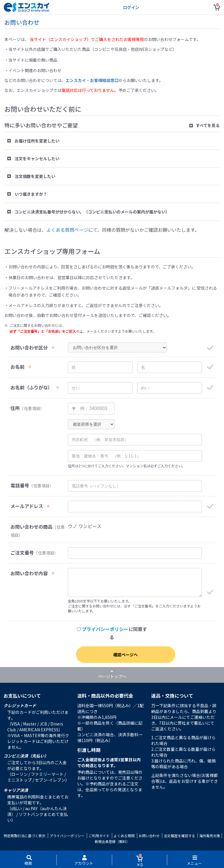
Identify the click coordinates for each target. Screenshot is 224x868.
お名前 (17, 367)
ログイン (131, 7)
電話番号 (20, 485)
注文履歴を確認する (179, 836)
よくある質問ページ (67, 230)
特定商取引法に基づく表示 (24, 836)
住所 (15, 408)
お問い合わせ (149, 836)
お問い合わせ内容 (29, 573)
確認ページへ (126, 655)
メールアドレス (27, 506)
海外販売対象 (210, 836)
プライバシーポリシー (105, 629)
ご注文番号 (22, 553)
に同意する (112, 633)
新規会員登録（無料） (112, 841)
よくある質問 (124, 836)
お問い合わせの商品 (31, 527)
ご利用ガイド (99, 836)
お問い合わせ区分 (29, 348)
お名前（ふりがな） (31, 387)
